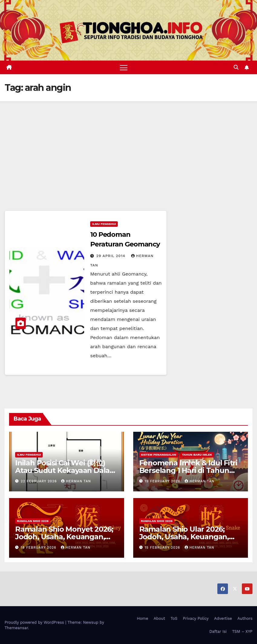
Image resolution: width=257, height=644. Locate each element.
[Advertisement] (128, 147)
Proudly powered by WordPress (35, 622)
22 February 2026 (40, 481)
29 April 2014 (112, 256)
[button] (236, 67)
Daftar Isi (218, 631)
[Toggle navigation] (124, 67)
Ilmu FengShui (104, 224)
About (160, 618)
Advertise (223, 618)
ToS (174, 618)
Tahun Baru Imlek (197, 455)
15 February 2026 (163, 548)
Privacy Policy (196, 618)
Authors (245, 618)
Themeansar (16, 628)
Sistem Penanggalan (159, 455)
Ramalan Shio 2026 (33, 521)
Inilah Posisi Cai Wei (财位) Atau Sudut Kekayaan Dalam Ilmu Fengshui (66, 470)
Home (142, 618)
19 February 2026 (163, 481)
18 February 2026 (39, 548)
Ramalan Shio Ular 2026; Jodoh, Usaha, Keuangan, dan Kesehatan (184, 537)
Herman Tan (76, 481)
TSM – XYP (242, 631)
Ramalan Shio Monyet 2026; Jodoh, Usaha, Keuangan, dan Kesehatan (64, 537)
